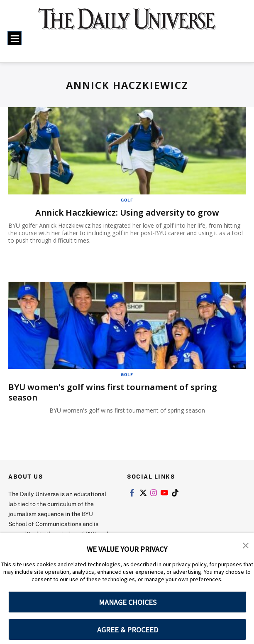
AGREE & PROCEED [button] (128, 630)
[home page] (127, 24)
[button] (246, 545)
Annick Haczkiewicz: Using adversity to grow (127, 213)
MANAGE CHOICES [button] (128, 602)
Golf (127, 200)
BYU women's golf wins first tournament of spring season (113, 392)
